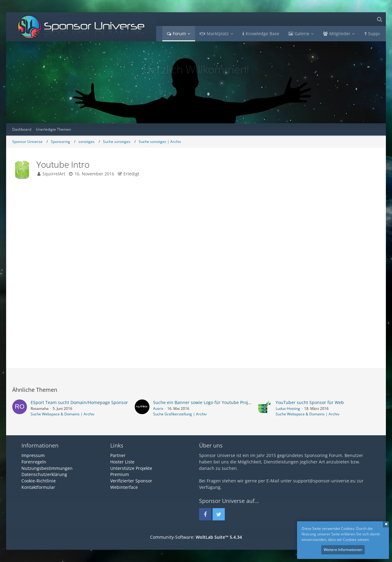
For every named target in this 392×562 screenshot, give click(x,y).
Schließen (386, 524)
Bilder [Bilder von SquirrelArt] (24, 317)
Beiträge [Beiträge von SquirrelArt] (26, 310)
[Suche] (379, 19)
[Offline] (49, 243)
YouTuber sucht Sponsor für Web (310, 402)
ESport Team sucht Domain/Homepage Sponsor (79, 402)
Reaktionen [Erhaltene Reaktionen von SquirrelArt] (28, 296)
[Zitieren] (368, 339)
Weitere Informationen (343, 550)
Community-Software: (196, 537)
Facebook (184, 324)
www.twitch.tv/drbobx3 (270, 230)
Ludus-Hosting (288, 408)
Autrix (158, 408)
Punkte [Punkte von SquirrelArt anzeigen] (24, 303)
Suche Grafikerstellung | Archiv (180, 414)
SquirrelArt (54, 174)
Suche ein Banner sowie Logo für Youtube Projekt (204, 402)
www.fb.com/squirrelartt (139, 230)
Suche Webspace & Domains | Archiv (62, 414)
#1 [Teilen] (371, 198)
